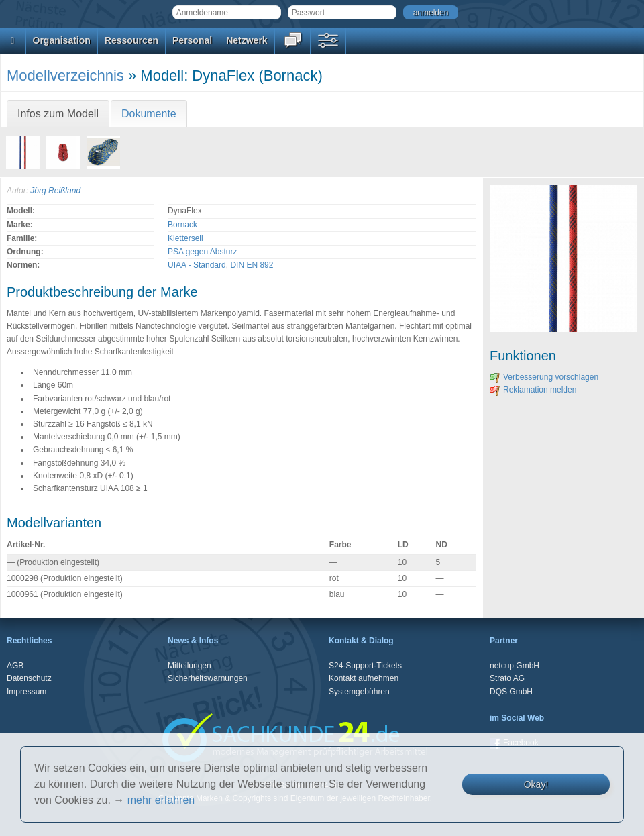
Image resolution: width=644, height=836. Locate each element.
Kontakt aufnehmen (364, 678)
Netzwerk (247, 40)
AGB (15, 666)
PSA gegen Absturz (202, 252)
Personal (192, 40)
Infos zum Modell (58, 114)
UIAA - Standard (197, 265)
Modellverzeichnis (65, 75)
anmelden (431, 13)
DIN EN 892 (252, 265)
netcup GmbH (515, 666)
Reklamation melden (533, 390)
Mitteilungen (190, 666)
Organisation (62, 40)
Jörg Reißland (55, 191)
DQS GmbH (511, 692)
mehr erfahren (161, 800)
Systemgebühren (359, 692)
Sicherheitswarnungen (208, 678)
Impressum (26, 692)
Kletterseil (185, 238)
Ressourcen (131, 40)
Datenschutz (29, 678)
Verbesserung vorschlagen (544, 377)
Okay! (536, 784)
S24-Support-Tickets (365, 666)
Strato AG (507, 678)
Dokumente (149, 114)
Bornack (182, 225)
